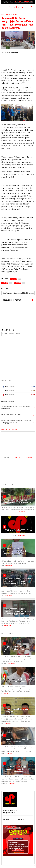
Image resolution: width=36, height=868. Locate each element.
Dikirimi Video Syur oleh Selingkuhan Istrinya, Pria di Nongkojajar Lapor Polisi (15, 551)
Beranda (6, 819)
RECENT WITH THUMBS (9, 429)
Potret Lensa (16, 7)
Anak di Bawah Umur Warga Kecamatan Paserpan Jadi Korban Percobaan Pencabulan (18, 769)
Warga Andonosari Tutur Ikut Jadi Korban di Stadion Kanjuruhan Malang (17, 649)
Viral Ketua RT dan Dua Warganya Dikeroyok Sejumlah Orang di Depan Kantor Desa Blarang (17, 581)
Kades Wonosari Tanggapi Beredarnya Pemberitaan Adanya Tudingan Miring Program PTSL (17, 611)
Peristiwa (15, 15)
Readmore (22, 512)
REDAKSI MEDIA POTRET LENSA (18, 530)
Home (3, 15)
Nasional (8, 15)
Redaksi (21, 819)
